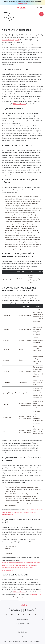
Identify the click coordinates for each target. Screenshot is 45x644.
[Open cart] (38, 8)
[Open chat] (41, 14)
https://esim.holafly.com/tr (11, 40)
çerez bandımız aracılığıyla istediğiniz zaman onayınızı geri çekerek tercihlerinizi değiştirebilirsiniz (22, 512)
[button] (3, 8)
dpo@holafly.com (35, 594)
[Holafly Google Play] (30, 610)
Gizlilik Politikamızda (20, 104)
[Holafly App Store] (15, 610)
